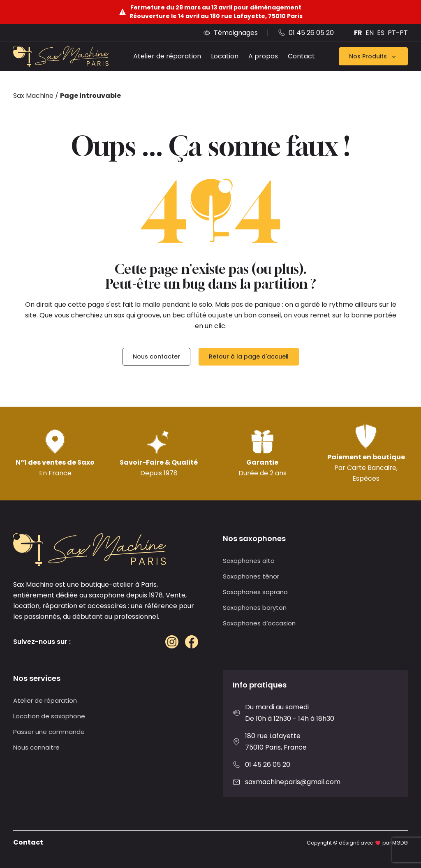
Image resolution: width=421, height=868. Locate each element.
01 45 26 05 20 (268, 765)
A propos (263, 56)
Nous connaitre (36, 747)
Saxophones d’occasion (259, 623)
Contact (301, 56)
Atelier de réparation (167, 56)
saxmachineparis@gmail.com (293, 782)
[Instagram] (172, 642)
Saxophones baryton (255, 608)
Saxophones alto (249, 561)
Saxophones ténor (251, 576)
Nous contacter (156, 356)
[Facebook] (192, 642)
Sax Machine (33, 96)
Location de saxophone (49, 716)
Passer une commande (49, 732)
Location (225, 56)
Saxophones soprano (255, 592)
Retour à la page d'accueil (249, 356)
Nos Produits (373, 56)
